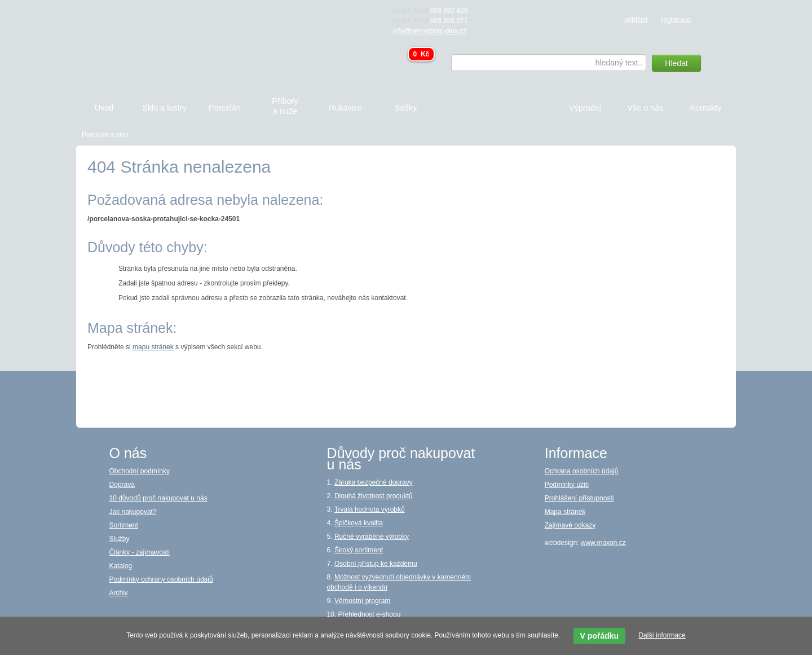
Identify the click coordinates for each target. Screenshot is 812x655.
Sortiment (124, 525)
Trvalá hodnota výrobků (370, 509)
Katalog (121, 566)
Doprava (122, 485)
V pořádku (599, 636)
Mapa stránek (565, 512)
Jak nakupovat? (133, 512)
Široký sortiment (359, 550)
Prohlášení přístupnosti (579, 498)
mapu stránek (153, 347)
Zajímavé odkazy (570, 525)
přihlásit (636, 20)
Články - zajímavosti (140, 552)
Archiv (119, 593)
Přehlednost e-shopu (370, 614)
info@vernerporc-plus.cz (430, 31)
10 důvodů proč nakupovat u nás (158, 498)
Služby (120, 539)
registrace (676, 20)
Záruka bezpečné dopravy (374, 482)
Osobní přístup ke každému (376, 564)
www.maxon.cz (603, 543)
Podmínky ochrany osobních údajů (161, 579)
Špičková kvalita (359, 523)
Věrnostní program (362, 601)
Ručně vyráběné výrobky (372, 537)
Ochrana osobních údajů (582, 471)
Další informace (662, 635)
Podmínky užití (567, 485)
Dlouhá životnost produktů (374, 496)
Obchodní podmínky (140, 471)
